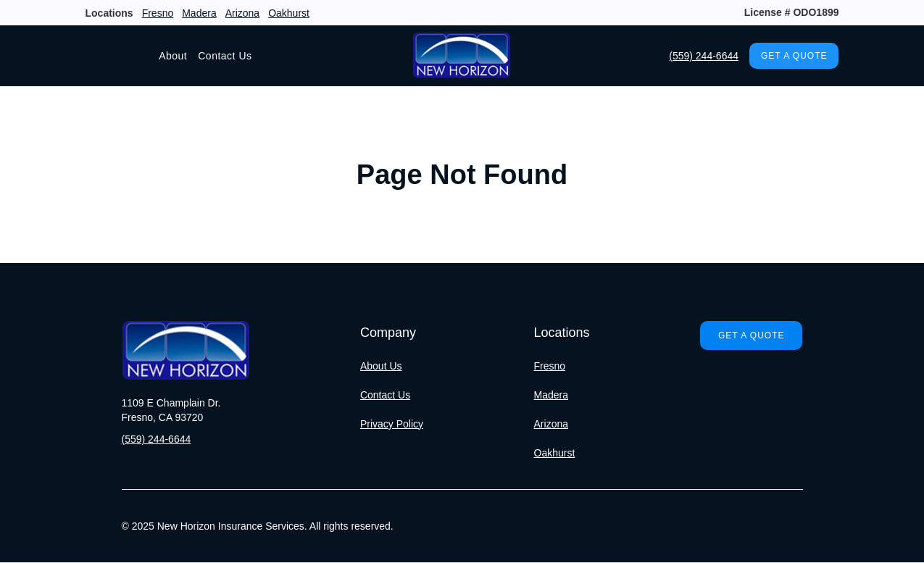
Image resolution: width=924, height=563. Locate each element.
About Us (381, 366)
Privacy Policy (392, 424)
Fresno (158, 13)
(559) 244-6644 (704, 56)
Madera (199, 13)
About (173, 56)
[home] (462, 56)
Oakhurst (289, 13)
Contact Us (225, 56)
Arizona (242, 13)
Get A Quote (794, 56)
